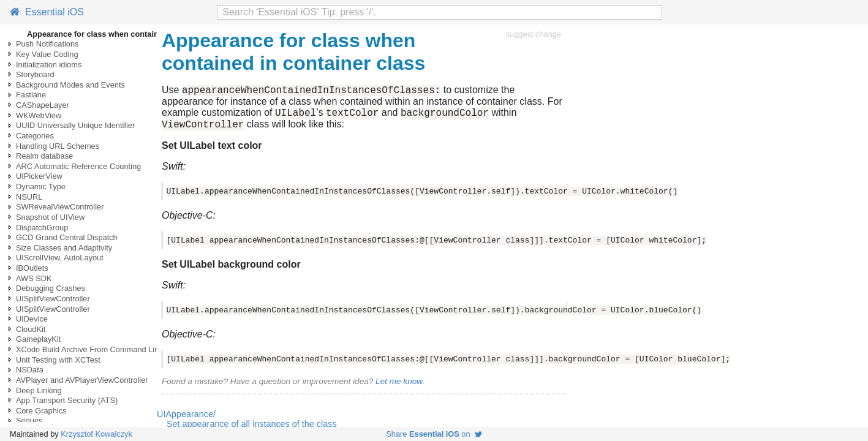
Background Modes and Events (70, 85)
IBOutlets (32, 268)
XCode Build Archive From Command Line (89, 349)
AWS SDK (34, 278)
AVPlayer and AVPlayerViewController (82, 380)
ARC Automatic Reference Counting (78, 166)
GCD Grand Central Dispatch (67, 237)
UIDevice (32, 319)
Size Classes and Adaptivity (64, 248)
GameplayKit (38, 339)
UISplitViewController (53, 299)
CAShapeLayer (43, 105)
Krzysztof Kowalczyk (96, 434)
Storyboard (35, 74)
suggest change (534, 34)
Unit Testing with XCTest (58, 360)
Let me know (399, 387)
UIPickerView (39, 176)
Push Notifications (47, 44)
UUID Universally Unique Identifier (75, 125)
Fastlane (31, 95)
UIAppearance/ (186, 420)
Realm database (44, 156)
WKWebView (39, 115)
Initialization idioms (49, 65)
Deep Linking (39, 390)
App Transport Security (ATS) (67, 400)
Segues (29, 420)
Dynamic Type (41, 187)
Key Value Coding (47, 54)
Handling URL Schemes (58, 146)
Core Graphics (41, 411)
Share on (434, 434)
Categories (35, 136)
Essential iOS (47, 12)
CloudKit (31, 329)
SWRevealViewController (60, 207)
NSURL (29, 197)
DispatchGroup (42, 228)
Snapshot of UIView (50, 217)
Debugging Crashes (51, 288)
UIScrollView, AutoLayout (60, 258)
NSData (30, 370)
